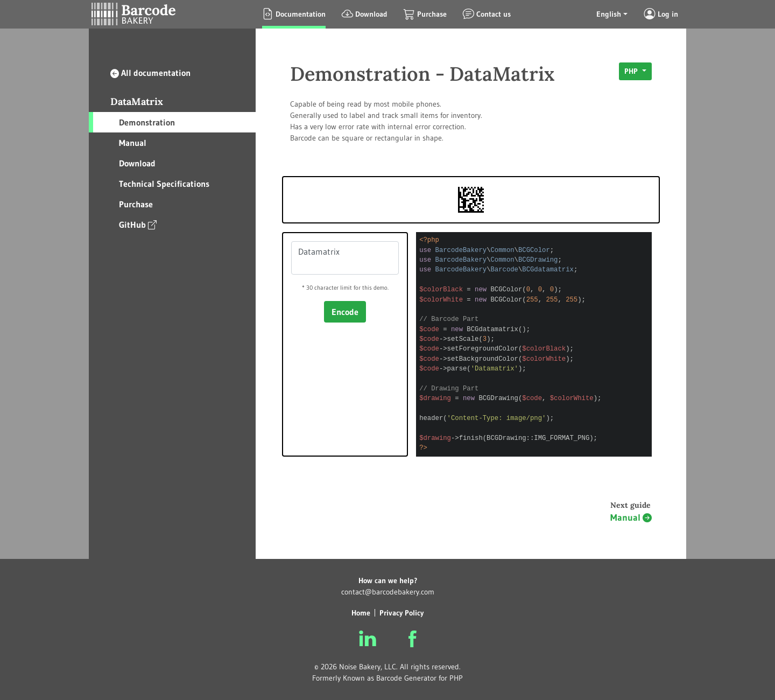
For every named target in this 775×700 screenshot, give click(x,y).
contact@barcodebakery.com (388, 592)
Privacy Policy (401, 613)
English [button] (609, 14)
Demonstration (147, 122)
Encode (345, 312)
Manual (133, 143)
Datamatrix (345, 258)
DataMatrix (137, 101)
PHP (632, 71)
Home (361, 613)
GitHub (138, 224)
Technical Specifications (164, 184)
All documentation (150, 73)
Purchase (136, 204)
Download (137, 163)
